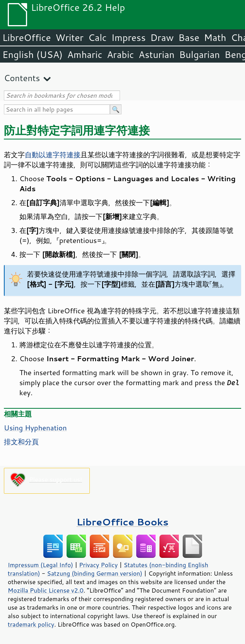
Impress (129, 37)
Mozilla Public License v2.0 (46, 590)
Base (189, 37)
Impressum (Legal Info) (40, 565)
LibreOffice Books (123, 522)
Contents (22, 78)
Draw (162, 37)
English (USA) (33, 54)
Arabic (120, 54)
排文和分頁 (21, 442)
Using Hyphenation (35, 428)
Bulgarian (200, 54)
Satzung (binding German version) (95, 573)
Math (215, 37)
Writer (69, 37)
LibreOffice (27, 37)
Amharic (85, 54)
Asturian (157, 54)
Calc (98, 37)
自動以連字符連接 (53, 155)
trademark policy (31, 624)
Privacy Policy (98, 565)
